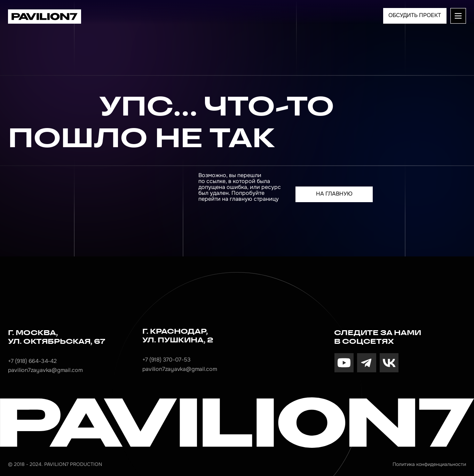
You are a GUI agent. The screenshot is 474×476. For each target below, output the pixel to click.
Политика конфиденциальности (429, 464)
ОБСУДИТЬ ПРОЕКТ (415, 15)
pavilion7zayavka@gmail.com (45, 370)
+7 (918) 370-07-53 (167, 360)
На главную (334, 194)
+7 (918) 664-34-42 (32, 361)
